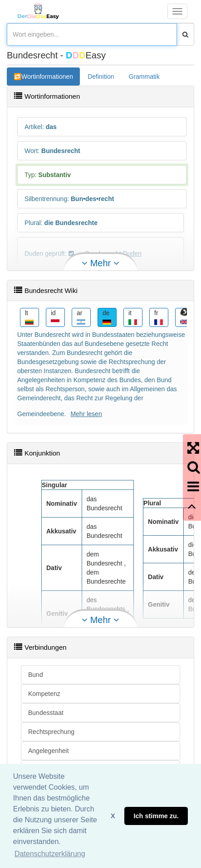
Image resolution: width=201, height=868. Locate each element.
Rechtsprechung (51, 732)
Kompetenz (44, 694)
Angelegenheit (49, 751)
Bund (36, 675)
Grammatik (144, 77)
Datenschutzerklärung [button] (50, 854)
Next (185, 312)
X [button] (113, 816)
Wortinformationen (47, 77)
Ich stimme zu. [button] (156, 816)
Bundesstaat (46, 713)
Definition (101, 77)
